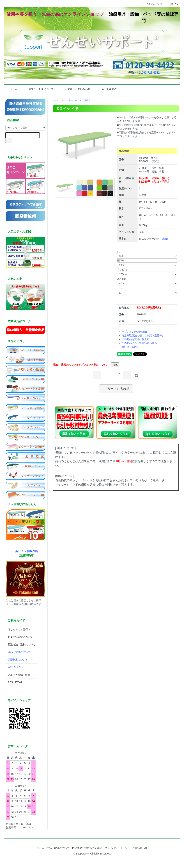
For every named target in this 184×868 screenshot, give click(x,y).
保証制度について (18, 660)
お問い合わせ (140, 848)
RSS (10, 682)
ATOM (18, 682)
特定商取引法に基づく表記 (87, 848)
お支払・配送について (39, 89)
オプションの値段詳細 (134, 332)
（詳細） (164, 239)
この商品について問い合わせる (139, 343)
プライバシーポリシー (117, 848)
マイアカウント (152, 4)
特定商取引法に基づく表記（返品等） (143, 335)
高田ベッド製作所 (26, 551)
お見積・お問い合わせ (75, 89)
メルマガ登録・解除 (19, 675)
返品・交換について (19, 652)
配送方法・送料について (22, 644)
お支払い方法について (20, 637)
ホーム (11, 89)
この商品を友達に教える (135, 339)
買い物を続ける (130, 347)
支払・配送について (58, 848)
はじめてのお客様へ (19, 629)
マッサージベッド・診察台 (77, 100)
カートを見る (106, 89)
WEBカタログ (16, 667)
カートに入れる (116, 389)
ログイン (173, 4)
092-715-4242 (151, 73)
